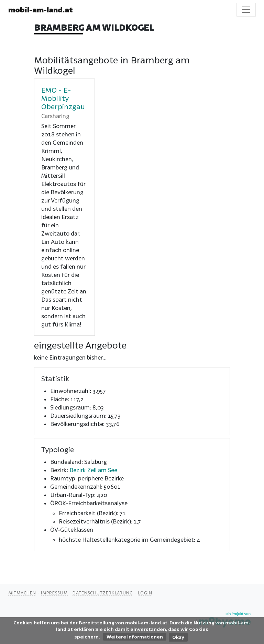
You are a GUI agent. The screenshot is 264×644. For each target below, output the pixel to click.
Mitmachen (22, 593)
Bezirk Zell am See (93, 470)
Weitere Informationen (135, 637)
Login (145, 593)
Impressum (54, 593)
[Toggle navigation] (246, 10)
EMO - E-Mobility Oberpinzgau (63, 98)
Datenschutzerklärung (103, 593)
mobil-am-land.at (41, 10)
